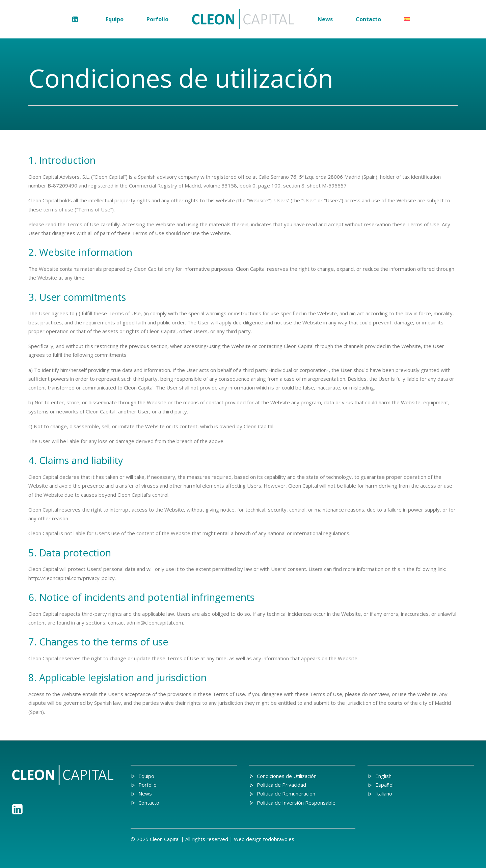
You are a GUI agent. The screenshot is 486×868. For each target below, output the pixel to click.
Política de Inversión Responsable (296, 803)
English (383, 776)
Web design (248, 839)
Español (384, 785)
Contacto (368, 19)
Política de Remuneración (286, 793)
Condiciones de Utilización (287, 776)
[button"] (17, 812)
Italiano (384, 793)
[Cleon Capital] (243, 19)
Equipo (115, 19)
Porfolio (157, 19)
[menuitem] (77, 19)
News (325, 19)
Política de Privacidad (281, 785)
